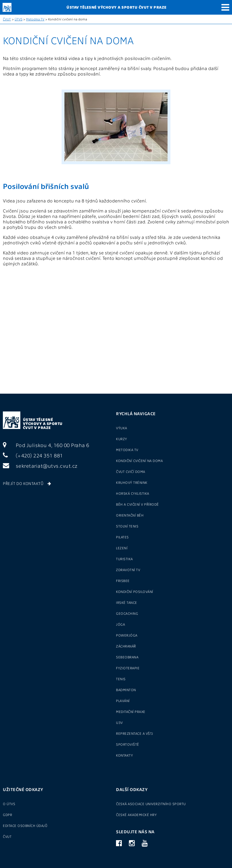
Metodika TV (35, 19)
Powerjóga (127, 635)
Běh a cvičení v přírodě (137, 504)
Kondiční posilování (135, 591)
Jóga (120, 624)
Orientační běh (130, 515)
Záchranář (126, 646)
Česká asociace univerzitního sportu (151, 804)
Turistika (124, 559)
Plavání (123, 701)
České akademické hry (136, 815)
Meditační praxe (131, 712)
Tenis (121, 679)
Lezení (122, 548)
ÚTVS (18, 19)
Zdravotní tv (128, 570)
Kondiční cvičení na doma (139, 461)
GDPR (7, 815)
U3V (119, 722)
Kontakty (124, 755)
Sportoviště (128, 744)
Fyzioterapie (128, 668)
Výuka (122, 428)
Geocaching (127, 613)
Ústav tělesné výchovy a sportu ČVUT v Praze (43, 423)
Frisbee (123, 581)
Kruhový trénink (132, 482)
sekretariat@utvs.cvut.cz (40, 466)
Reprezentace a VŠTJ (135, 733)
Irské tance (127, 602)
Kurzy (122, 439)
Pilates (122, 537)
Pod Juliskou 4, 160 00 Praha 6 (46, 445)
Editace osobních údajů (25, 826)
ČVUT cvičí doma (131, 471)
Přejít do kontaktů (27, 483)
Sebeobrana (127, 657)
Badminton (126, 690)
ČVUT (7, 19)
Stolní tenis (127, 526)
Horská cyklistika (133, 493)
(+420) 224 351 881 (33, 455)
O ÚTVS (9, 804)
